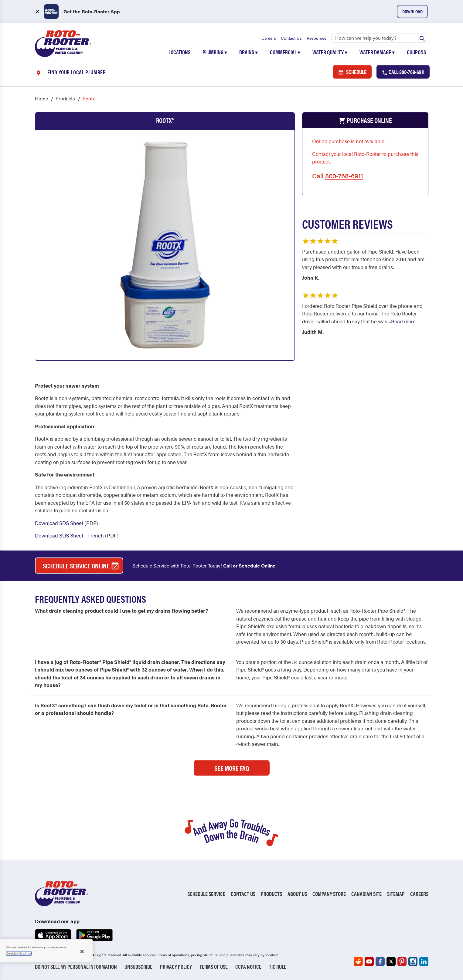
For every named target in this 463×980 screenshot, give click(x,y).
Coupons (416, 52)
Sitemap (396, 894)
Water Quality (330, 52)
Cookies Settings (19, 953)
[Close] (82, 951)
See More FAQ (232, 768)
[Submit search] (422, 38)
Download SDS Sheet (59, 523)
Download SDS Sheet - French (69, 536)
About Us (297, 894)
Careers (269, 38)
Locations (179, 52)
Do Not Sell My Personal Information (76, 967)
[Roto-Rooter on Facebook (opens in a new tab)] (380, 961)
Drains (249, 52)
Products (65, 99)
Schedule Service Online (81, 566)
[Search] (380, 38)
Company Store (329, 894)
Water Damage (377, 52)
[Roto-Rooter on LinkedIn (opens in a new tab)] (424, 961)
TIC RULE (278, 967)
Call (403, 72)
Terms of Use (214, 967)
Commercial (285, 52)
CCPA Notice (248, 967)
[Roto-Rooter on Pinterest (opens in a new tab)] (402, 961)
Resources (317, 38)
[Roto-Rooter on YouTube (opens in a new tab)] (369, 961)
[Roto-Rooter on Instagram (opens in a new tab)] (413, 961)
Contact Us (291, 38)
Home (41, 99)
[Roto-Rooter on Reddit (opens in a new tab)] (358, 961)
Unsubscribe (138, 967)
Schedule (352, 72)
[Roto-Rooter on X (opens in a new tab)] (391, 961)
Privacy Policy (176, 967)
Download (412, 11)
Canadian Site (366, 894)
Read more (403, 321)
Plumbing (215, 52)
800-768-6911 (344, 176)
